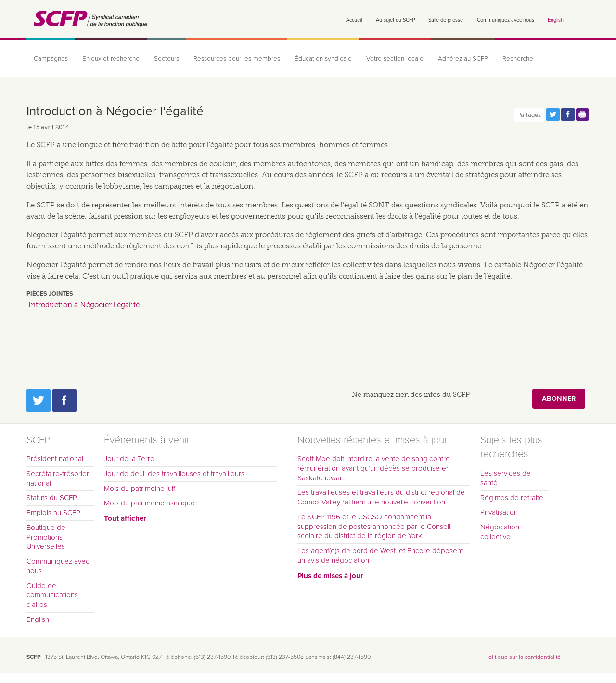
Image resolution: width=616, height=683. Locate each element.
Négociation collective (500, 532)
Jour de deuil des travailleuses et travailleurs (174, 474)
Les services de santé (506, 478)
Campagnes (51, 59)
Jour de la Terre (129, 459)
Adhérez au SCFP (463, 59)
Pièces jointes (50, 294)
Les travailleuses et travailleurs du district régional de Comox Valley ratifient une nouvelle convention (381, 497)
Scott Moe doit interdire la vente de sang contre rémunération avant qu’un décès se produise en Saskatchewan (374, 468)
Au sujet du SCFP (395, 20)
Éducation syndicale (323, 59)
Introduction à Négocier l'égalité (84, 305)
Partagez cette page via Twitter (553, 115)
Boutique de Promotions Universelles (46, 537)
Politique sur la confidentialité (523, 657)
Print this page (583, 115)
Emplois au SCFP (53, 513)
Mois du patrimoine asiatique (149, 503)
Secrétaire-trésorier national (58, 478)
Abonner (559, 399)
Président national (55, 459)
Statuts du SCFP (52, 498)
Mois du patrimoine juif (140, 489)
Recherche (518, 59)
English (556, 20)
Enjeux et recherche (111, 59)
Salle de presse (446, 20)
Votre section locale (395, 59)
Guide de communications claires (52, 595)
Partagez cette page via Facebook (568, 115)
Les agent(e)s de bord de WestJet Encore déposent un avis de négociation (380, 555)
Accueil (354, 20)
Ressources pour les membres (237, 59)
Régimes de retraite (512, 498)
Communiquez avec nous (506, 20)
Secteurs (167, 59)
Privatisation (499, 512)
